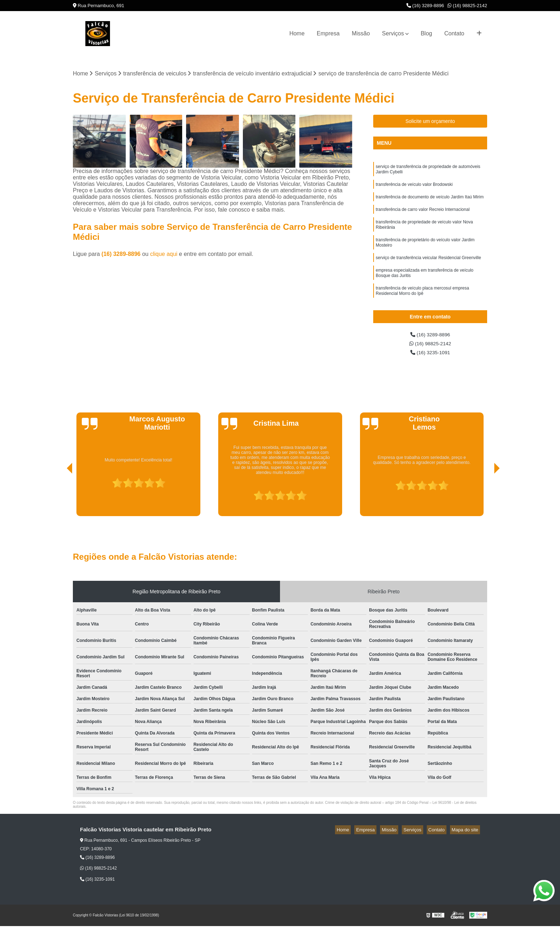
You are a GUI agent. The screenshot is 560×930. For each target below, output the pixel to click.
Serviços (393, 33)
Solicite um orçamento (430, 122)
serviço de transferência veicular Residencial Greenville (428, 269)
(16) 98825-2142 (467, 6)
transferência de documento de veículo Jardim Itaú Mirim (430, 202)
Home (297, 33)
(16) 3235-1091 (430, 356)
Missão (361, 33)
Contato (454, 33)
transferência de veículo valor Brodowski (414, 188)
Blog (426, 33)
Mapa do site (466, 834)
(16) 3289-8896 (425, 6)
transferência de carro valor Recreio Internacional (423, 216)
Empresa (328, 33)
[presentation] (60, 500)
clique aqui (164, 255)
